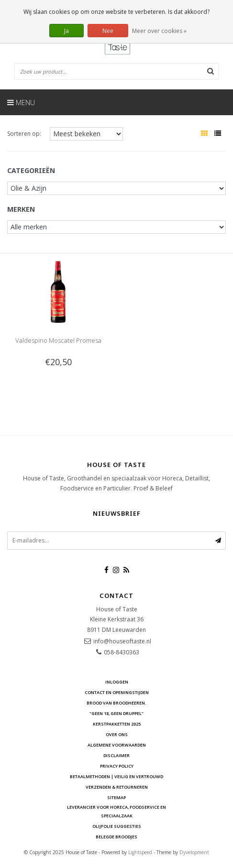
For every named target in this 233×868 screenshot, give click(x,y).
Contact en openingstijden (117, 692)
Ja (67, 31)
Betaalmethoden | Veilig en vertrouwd (116, 776)
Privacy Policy (117, 766)
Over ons (117, 734)
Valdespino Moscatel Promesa (58, 340)
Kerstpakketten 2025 (117, 724)
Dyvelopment (194, 852)
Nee (108, 31)
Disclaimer (116, 755)
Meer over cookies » (159, 31)
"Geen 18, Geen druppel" (116, 713)
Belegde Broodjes (116, 837)
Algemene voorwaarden (117, 745)
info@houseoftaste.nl (122, 641)
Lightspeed (140, 852)
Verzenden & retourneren (117, 787)
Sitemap (116, 797)
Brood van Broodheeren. (116, 703)
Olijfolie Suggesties (117, 826)
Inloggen (117, 682)
